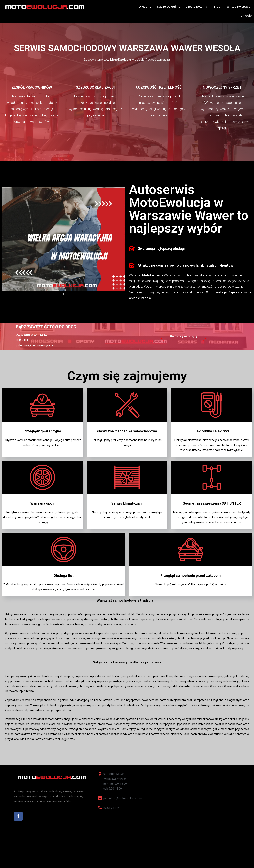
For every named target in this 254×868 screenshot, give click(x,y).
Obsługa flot (64, 576)
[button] (184, 336)
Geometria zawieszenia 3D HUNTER (212, 503)
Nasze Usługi (166, 7)
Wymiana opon (42, 503)
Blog (217, 7)
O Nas (143, 7)
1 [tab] (64, 294)
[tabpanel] (64, 239)
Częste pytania (196, 7)
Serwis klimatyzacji (127, 503)
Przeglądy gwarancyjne (42, 431)
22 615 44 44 (39, 335)
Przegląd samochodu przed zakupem (190, 576)
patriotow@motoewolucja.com (35, 345)
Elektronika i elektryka (212, 431)
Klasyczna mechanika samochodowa (127, 431)
